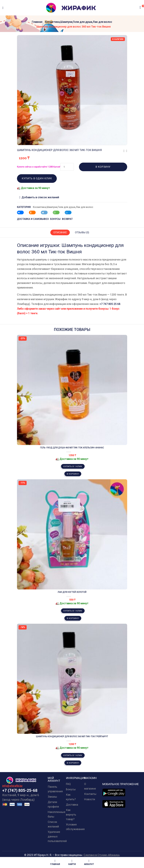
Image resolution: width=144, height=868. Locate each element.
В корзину (103, 167)
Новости (90, 799)
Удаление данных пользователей (57, 836)
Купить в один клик (37, 178)
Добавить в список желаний (40, 197)
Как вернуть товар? (71, 815)
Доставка (72, 805)
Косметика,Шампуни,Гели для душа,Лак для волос (79, 22)
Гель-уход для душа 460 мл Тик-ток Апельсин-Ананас (72, 448)
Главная (37, 22)
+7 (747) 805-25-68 (20, 790)
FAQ (68, 784)
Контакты (90, 794)
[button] (140, 7)
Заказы (52, 797)
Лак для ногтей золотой (72, 592)
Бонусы (71, 789)
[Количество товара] (67, 167)
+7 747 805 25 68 (110, 304)
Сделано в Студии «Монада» (102, 855)
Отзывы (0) (82, 232)
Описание (60, 232)
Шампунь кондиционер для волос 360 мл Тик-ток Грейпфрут (72, 736)
